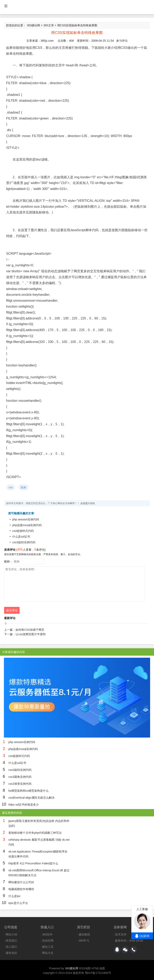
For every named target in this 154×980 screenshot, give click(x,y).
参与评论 (122, 41)
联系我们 (11, 941)
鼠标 (23, 487)
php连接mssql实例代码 (27, 525)
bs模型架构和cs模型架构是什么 (28, 791)
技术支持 (121, 934)
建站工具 (48, 947)
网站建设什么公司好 (21, 882)
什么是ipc (15, 896)
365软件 (47, 934)
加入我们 (11, 947)
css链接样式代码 (23, 531)
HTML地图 (98, 968)
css (11, 487)
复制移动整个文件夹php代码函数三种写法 (35, 833)
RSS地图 (85, 968)
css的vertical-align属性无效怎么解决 (31, 798)
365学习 (84, 941)
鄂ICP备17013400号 (98, 973)
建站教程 (84, 934)
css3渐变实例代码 (20, 784)
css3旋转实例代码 (24, 542)
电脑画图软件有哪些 (21, 889)
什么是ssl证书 (21, 537)
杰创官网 (48, 941)
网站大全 (48, 953)
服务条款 (11, 953)
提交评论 (12, 610)
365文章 (49, 25)
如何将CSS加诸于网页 (30, 630)
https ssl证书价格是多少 (24, 805)
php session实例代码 (26, 519)
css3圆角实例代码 (20, 777)
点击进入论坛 (88, 503)
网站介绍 (11, 934)
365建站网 (33, 25)
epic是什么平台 (18, 903)
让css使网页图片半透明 (31, 634)
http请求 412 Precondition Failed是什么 (33, 863)
